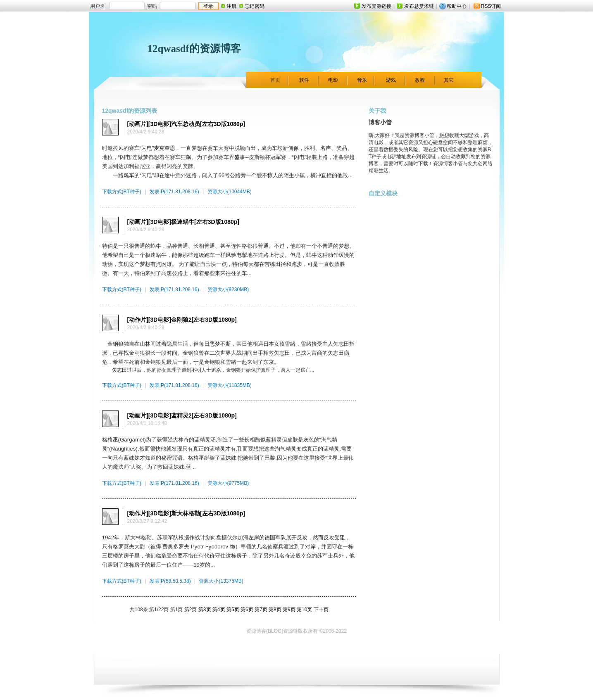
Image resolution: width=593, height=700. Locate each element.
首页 (275, 80)
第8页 (275, 610)
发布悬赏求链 (419, 6)
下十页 (321, 610)
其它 (449, 80)
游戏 (391, 80)
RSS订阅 (491, 6)
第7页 (261, 610)
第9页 (289, 610)
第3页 (205, 610)
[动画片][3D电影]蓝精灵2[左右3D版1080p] (182, 415)
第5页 (233, 610)
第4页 (219, 610)
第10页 (304, 610)
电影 (333, 80)
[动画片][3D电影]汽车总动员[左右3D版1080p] (186, 124)
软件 (304, 80)
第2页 (191, 610)
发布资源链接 (376, 6)
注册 (231, 6)
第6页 (247, 610)
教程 (420, 80)
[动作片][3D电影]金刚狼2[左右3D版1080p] (182, 320)
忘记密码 (255, 6)
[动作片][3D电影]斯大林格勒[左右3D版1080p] (186, 513)
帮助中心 (457, 6)
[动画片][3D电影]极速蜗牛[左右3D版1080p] (183, 222)
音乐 (362, 80)
